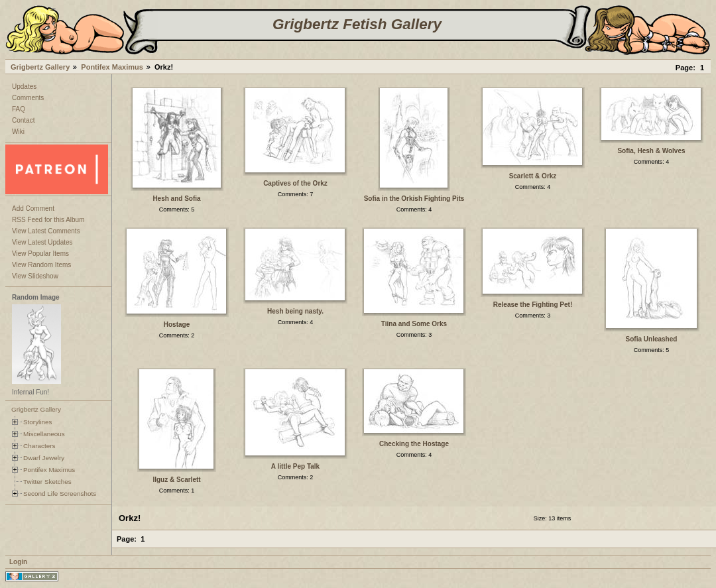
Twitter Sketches (47, 482)
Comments (28, 98)
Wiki (18, 132)
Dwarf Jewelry (44, 458)
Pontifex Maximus (112, 67)
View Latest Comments (46, 231)
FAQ (19, 109)
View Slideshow (35, 276)
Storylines (38, 422)
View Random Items (41, 265)
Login (18, 562)
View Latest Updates (42, 242)
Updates (24, 87)
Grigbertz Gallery (40, 67)
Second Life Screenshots (60, 494)
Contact (23, 120)
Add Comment (33, 208)
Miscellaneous (44, 434)
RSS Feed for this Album (48, 220)
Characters (39, 446)
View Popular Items (40, 254)
